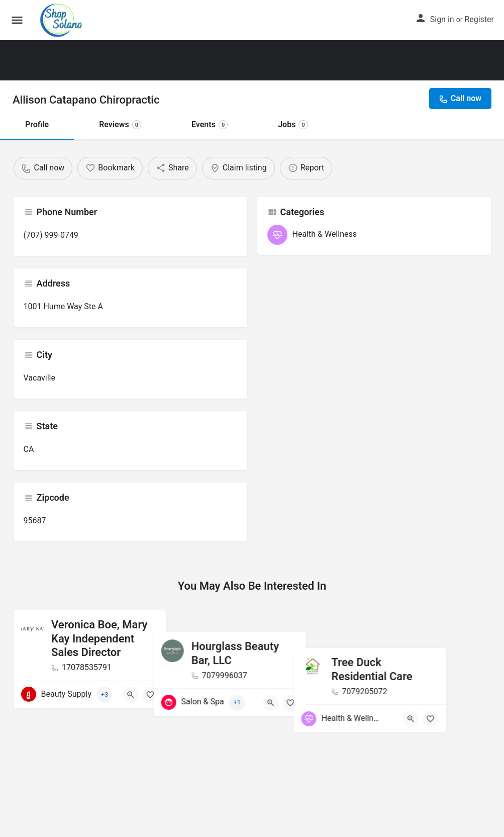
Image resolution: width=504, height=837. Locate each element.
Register (479, 19)
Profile (37, 124)
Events (210, 124)
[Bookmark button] (150, 695)
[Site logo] (63, 20)
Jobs (293, 124)
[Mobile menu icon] (17, 20)
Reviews (120, 124)
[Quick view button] (131, 695)
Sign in (442, 19)
